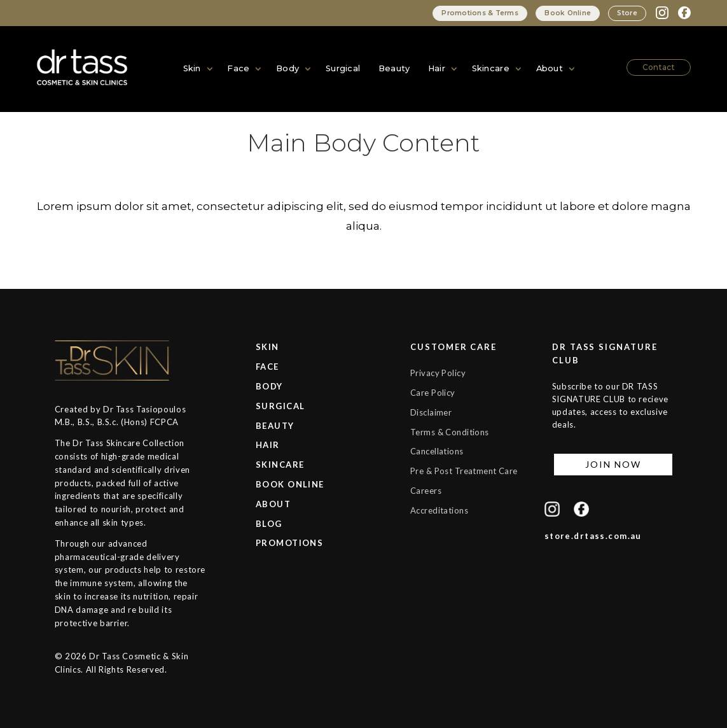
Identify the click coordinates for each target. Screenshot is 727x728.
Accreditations (440, 524)
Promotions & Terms (474, 13)
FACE (267, 367)
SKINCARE (280, 465)
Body (288, 68)
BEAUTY (275, 426)
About (550, 68)
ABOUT (273, 504)
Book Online (564, 13)
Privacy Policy (439, 373)
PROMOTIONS (289, 543)
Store (626, 13)
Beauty (394, 68)
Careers (426, 504)
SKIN (267, 347)
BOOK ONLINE (290, 484)
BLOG (269, 524)
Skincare (491, 68)
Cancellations (438, 451)
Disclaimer (432, 412)
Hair (436, 68)
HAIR (268, 445)
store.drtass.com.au (593, 536)
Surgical (343, 68)
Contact (660, 67)
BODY (269, 386)
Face (239, 68)
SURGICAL (280, 406)
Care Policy (433, 393)
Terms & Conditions (451, 432)
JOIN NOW (613, 464)
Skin (192, 68)
